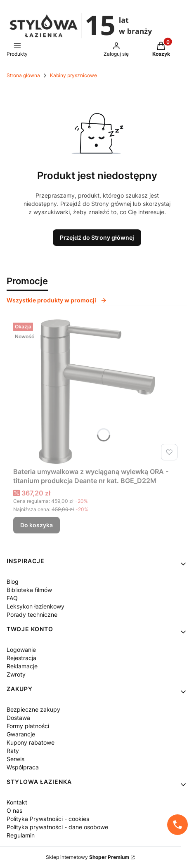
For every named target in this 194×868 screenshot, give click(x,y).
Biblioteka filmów (29, 590)
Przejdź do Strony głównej (97, 237)
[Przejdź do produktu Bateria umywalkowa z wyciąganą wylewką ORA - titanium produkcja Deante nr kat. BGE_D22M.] (97, 392)
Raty (13, 751)
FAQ (12, 598)
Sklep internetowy (88, 857)
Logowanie (21, 650)
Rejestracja (21, 658)
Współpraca (23, 767)
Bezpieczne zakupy (33, 709)
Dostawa (18, 718)
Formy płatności (28, 726)
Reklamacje (22, 666)
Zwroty (16, 674)
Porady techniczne (32, 614)
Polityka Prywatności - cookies (48, 819)
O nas (14, 810)
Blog (13, 581)
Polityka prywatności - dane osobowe (57, 827)
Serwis (15, 759)
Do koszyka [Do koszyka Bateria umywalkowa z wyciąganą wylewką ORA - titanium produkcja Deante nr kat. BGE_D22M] (37, 525)
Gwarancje (21, 734)
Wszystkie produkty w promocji (57, 300)
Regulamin (21, 835)
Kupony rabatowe (31, 742)
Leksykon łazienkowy (35, 606)
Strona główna (23, 75)
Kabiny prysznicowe (73, 75)
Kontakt (17, 802)
